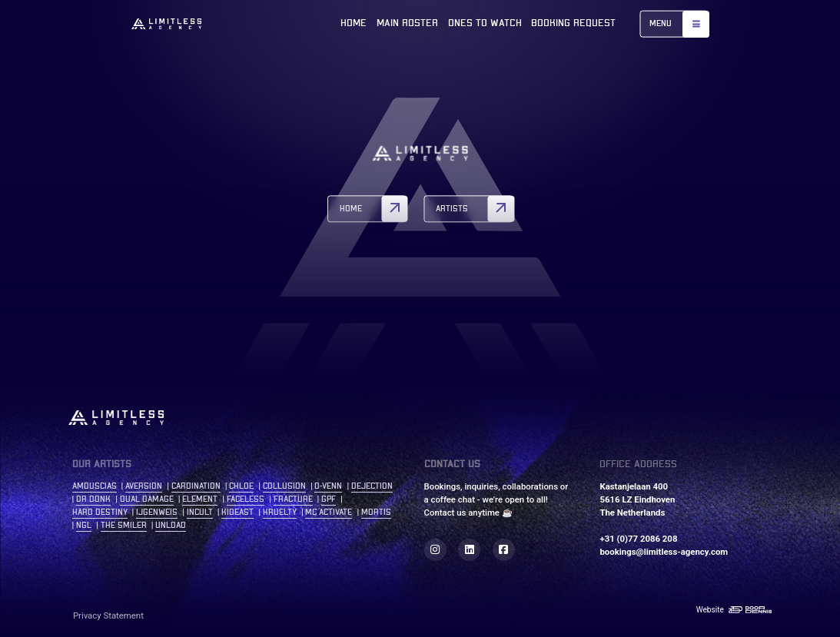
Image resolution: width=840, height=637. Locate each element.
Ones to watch (485, 23)
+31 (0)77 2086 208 (638, 539)
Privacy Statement (108, 615)
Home (354, 23)
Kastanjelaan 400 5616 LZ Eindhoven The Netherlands (637, 499)
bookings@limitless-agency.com (664, 552)
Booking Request (573, 23)
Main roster (407, 23)
